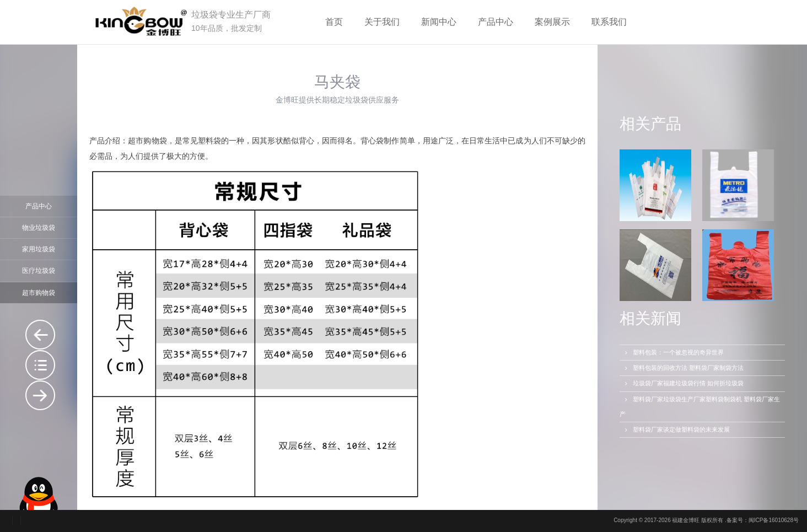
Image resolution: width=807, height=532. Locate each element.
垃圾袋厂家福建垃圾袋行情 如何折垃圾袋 (683, 383)
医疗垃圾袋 (39, 271)
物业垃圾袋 (39, 228)
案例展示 (552, 22)
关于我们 (382, 22)
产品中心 (496, 22)
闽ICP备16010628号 (774, 520)
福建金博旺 (686, 520)
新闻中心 (439, 22)
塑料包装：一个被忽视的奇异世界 (673, 352)
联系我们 (609, 22)
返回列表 (40, 365)
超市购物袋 (39, 293)
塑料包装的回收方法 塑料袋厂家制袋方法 (683, 368)
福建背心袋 (40, 395)
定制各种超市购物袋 (40, 335)
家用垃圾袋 (39, 249)
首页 (334, 22)
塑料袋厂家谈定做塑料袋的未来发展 (676, 429)
